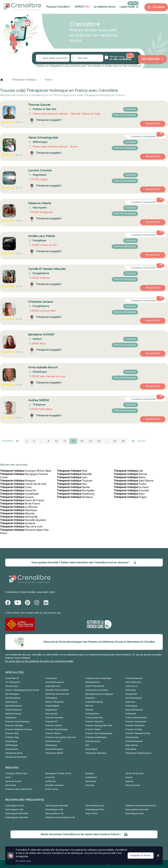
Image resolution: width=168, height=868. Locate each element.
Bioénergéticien (93, 682)
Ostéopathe (11, 718)
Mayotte (17, 514)
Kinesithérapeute (13, 710)
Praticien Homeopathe (136, 722)
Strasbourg (76, 494)
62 (123, 441)
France (49, 80)
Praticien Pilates (93, 729)
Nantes (73, 487)
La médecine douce (104, 7)
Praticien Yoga (12, 737)
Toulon (130, 484)
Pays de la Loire (21, 527)
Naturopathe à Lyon (95, 806)
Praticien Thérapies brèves (138, 733)
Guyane (17, 497)
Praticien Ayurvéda (54, 718)
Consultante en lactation (97, 690)
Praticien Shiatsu (53, 733)
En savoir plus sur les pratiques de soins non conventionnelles (39, 661)
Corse (16, 487)
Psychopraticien (93, 741)
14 (90, 441)
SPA (87, 745)
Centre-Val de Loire (23, 484)
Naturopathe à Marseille (137, 810)
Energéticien (131, 694)
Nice (72, 484)
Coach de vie (131, 686)
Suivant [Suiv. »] (138, 441)
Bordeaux (75, 497)
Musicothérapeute (134, 710)
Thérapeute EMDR (54, 753)
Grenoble (131, 491)
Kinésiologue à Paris (95, 810)
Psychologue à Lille (54, 810)
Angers (130, 497)
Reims (130, 477)
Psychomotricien (53, 741)
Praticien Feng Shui (94, 722)
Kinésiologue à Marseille (17, 817)
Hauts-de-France (22, 500)
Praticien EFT (52, 722)
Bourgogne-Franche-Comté (58, 773)
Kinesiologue (131, 706)
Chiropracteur (12, 686)
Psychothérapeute (134, 741)
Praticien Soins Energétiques (99, 733)
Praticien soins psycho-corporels (60, 737)
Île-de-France (20, 504)
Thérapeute (131, 749)
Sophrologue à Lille (14, 810)
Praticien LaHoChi (54, 726)
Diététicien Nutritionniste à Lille (60, 817)
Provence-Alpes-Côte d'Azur (19, 789)
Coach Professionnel (95, 686)
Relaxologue (51, 745)
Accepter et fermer (141, 855)
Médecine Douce (13, 714)
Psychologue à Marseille (17, 814)
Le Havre (131, 487)
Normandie (19, 517)
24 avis (19, 319)
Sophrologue (91, 749)
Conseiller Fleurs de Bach (57, 690)
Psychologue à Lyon (135, 814)
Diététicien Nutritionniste (57, 694)
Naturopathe (51, 714)
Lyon (72, 477)
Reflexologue (11, 745)
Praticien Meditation (135, 726)
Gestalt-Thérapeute (55, 702)
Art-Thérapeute (13, 682)
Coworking (130, 690)
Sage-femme (131, 745)
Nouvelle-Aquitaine (23, 520)
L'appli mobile (129, 7)
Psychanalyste (132, 737)
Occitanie (18, 523)
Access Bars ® (12, 678)
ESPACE (82, 7)
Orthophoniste (92, 714)
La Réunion (19, 507)
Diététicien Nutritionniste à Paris (141, 806)
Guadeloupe (19, 494)
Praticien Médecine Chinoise (19, 729)
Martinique (19, 510)
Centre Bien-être (133, 682)
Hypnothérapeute (14, 706)
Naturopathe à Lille (54, 814)
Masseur (89, 710)
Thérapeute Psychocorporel (138, 753)
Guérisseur (130, 702)
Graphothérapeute (94, 702)
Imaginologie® (52, 706)
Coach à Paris (92, 814)
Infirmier (89, 706)
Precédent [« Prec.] (11, 441)
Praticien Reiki (12, 733)
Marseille (74, 474)
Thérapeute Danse (14, 753)
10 (56, 441)
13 (82, 441)
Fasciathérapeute (134, 698)
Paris (72, 471)
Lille (128, 471)
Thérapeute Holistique (24, 80)
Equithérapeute (13, 698)
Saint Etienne (134, 481)
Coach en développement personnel (22, 690)
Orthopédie (131, 714)
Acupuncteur (51, 678)
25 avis (19, 122)
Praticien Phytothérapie (56, 729)
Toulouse (75, 481)
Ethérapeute (51, 698)
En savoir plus (23, 861)
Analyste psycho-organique (98, 678)
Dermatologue (12, 694)
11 (65, 441)
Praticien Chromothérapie (17, 722)
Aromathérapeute (134, 678)
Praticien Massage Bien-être (99, 726)
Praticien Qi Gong (134, 729)
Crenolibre (12, 592)
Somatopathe (12, 749)
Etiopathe (90, 698)
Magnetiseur (51, 710)
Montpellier (76, 491)
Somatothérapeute (54, 749)
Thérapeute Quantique (16, 757)
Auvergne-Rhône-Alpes (26, 471)
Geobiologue (11, 702)
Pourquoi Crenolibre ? (58, 7)
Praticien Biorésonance (136, 718)
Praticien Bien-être (94, 718)
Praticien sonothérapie (96, 737)
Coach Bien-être (53, 686)
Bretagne (18, 481)
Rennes (130, 474)
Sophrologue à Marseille (57, 806)
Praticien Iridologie (14, 726)
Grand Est (18, 491)
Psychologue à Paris (15, 806)
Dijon (129, 494)
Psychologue (11, 741)
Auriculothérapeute (54, 682)
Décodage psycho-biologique (99, 694)
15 (99, 441)
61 (115, 441)
